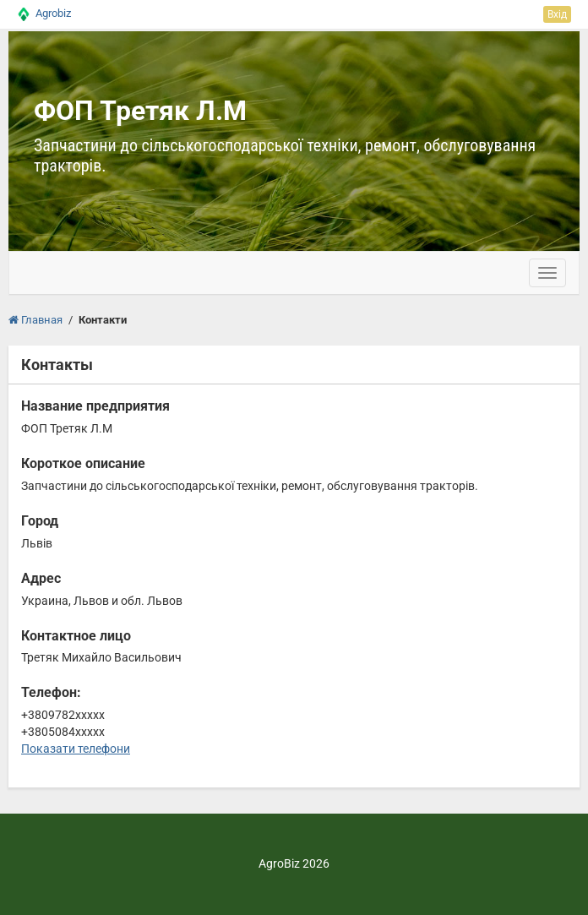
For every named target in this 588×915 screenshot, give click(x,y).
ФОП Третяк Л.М (140, 111)
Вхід (557, 14)
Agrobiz (53, 13)
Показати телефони (76, 749)
